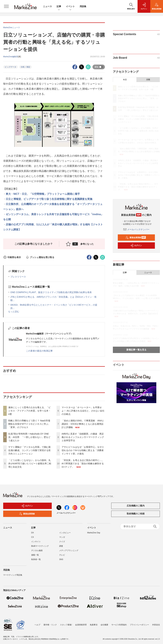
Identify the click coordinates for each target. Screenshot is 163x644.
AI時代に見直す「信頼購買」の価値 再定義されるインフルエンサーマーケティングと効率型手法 (83, 437)
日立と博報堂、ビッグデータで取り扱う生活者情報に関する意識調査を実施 (49, 199)
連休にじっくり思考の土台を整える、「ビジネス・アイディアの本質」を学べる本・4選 (29, 411)
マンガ (62, 537)
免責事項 (94, 625)
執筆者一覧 (36, 559)
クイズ (62, 542)
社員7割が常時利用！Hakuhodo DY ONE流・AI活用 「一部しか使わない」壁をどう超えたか (29, 437)
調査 (61, 546)
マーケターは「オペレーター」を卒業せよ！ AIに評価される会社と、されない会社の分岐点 (83, 411)
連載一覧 (35, 555)
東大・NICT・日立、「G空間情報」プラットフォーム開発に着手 (43, 194)
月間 (148, 80)
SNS (61, 559)
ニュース (47, 6)
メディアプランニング (69, 551)
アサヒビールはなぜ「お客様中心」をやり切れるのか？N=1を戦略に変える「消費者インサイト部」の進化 (83, 450)
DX (33, 533)
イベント (70, 7)
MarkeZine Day (94, 533)
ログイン (136, 246)
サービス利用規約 (119, 625)
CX (33, 537)
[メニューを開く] (6, 6)
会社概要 (104, 625)
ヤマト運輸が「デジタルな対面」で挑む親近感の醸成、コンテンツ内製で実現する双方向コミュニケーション (29, 450)
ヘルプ (37, 625)
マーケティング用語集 (13, 575)
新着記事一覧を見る (136, 350)
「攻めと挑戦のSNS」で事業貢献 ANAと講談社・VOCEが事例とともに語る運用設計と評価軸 (83, 424)
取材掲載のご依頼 (136, 514)
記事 (59, 7)
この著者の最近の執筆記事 (39, 351)
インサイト (36, 542)
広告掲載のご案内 (136, 506)
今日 (125, 80)
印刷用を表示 (12, 257)
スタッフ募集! (66, 625)
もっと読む (14, 312)
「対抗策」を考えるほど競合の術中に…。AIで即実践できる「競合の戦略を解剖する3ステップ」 (83, 464)
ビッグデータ (11, 67)
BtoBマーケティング (40, 546)
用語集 (83, 6)
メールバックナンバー (136, 229)
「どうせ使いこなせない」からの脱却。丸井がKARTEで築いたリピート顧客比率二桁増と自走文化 (30, 464)
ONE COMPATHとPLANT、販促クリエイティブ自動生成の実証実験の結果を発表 (51, 292)
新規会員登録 (136, 238)
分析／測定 (25, 67)
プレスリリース (18, 277)
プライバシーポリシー (139, 625)
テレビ (62, 555)
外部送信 (156, 625)
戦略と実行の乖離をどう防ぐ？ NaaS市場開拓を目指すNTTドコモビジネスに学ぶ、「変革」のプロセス (29, 424)
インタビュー (65, 533)
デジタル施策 (37, 551)
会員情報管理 (81, 625)
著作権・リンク (50, 625)
